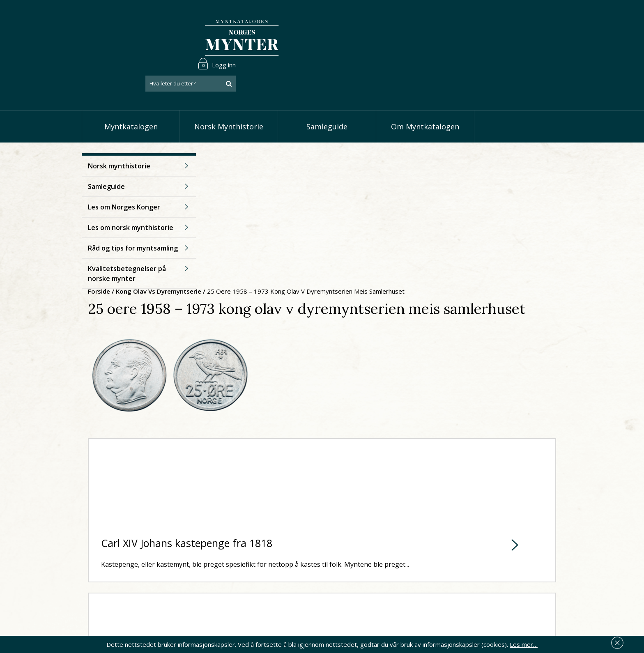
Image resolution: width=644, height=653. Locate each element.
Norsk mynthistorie (119, 144)
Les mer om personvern (451, 599)
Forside (219, 134)
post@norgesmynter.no (142, 552)
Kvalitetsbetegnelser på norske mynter (127, 252)
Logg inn (537, 18)
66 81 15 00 (136, 573)
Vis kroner (270, 579)
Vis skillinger (273, 566)
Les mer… (524, 642)
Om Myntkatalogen (425, 94)
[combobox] (511, 38)
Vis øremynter (276, 591)
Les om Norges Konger (124, 185)
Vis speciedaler (278, 554)
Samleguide (327, 94)
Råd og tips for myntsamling (133, 226)
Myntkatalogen (131, 94)
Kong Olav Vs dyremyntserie (279, 134)
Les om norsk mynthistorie (131, 206)
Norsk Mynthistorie (229, 94)
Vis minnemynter (280, 604)
